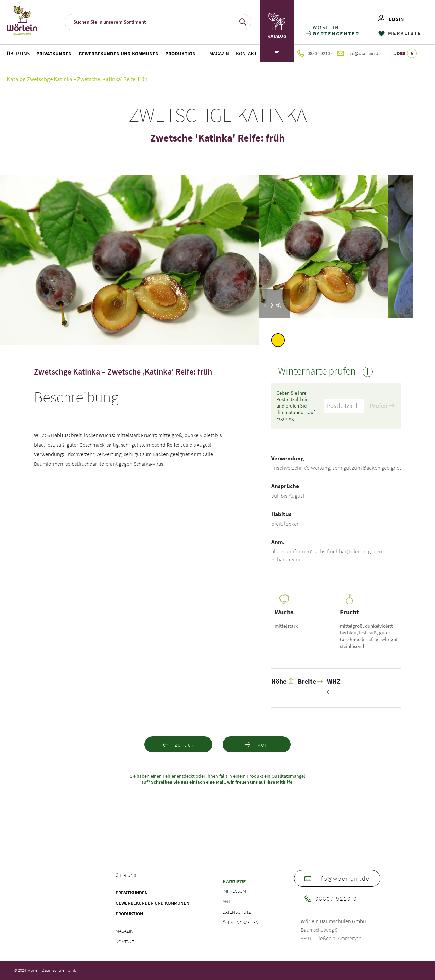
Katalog (16, 79)
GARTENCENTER (336, 34)
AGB (227, 901)
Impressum (234, 891)
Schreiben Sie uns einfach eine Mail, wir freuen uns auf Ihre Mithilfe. (222, 782)
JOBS (405, 53)
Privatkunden (54, 54)
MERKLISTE (400, 33)
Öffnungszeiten (241, 923)
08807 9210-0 (316, 53)
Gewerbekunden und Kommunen (119, 54)
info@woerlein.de (359, 53)
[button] (272, 305)
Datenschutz (237, 912)
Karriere (234, 881)
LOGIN (391, 19)
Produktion (180, 54)
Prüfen (382, 406)
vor (257, 744)
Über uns (18, 54)
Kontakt (246, 54)
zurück (179, 744)
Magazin (219, 54)
